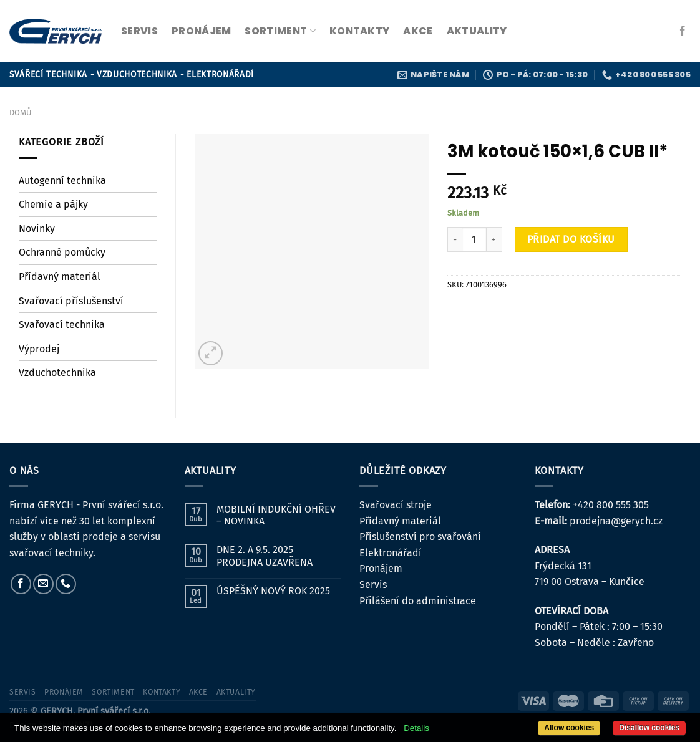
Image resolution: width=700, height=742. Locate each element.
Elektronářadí (391, 553)
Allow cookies (569, 728)
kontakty (360, 31)
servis (139, 31)
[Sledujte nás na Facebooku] (683, 31)
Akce (418, 31)
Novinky (37, 229)
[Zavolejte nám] (66, 584)
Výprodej (39, 349)
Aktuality (477, 31)
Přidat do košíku (571, 239)
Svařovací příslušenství (71, 301)
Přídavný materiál (60, 277)
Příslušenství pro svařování (420, 537)
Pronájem (381, 568)
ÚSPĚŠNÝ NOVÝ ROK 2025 (273, 591)
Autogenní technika (62, 181)
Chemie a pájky (53, 204)
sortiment (280, 31)
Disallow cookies (649, 728)
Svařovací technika (62, 325)
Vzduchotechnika (57, 373)
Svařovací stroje (396, 505)
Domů (20, 113)
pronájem (202, 31)
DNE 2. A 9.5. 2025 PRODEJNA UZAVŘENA (265, 556)
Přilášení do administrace (418, 601)
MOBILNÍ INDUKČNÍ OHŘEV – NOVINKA (276, 515)
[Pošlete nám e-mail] (43, 584)
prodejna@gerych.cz (616, 521)
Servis (373, 585)
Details (416, 728)
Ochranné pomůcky (62, 252)
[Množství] (474, 239)
